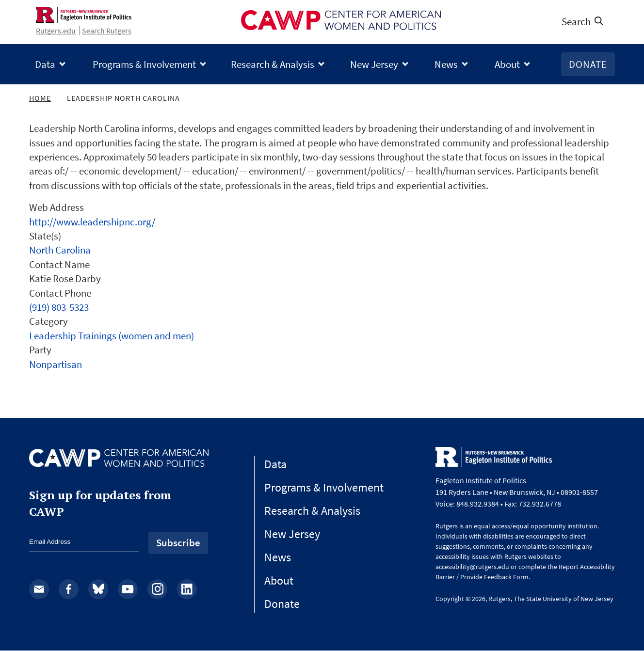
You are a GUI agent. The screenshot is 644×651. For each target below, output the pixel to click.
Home (40, 98)
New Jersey (374, 64)
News (446, 64)
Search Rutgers (107, 31)
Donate (588, 64)
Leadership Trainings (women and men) (112, 336)
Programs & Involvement (144, 64)
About (507, 64)
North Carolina (60, 250)
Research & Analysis (273, 64)
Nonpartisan (56, 364)
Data (45, 64)
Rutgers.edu (56, 31)
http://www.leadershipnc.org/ (92, 222)
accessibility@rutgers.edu (472, 567)
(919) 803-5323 (59, 307)
